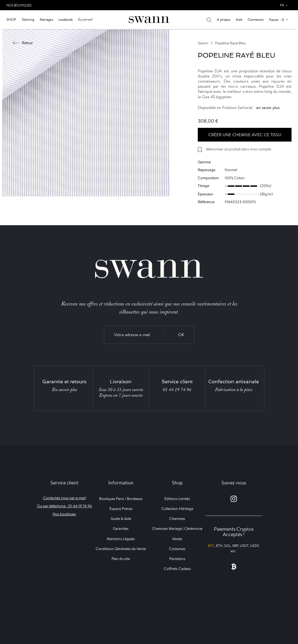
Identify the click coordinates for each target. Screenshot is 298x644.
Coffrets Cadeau (177, 569)
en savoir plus (268, 108)
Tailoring (28, 20)
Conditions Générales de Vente (121, 549)
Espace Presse (121, 509)
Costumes (177, 549)
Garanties (121, 529)
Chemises (177, 519)
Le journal (85, 20)
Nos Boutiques (19, 5)
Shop (11, 20)
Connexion (256, 20)
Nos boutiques (64, 514)
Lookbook (66, 20)
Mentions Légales (121, 539)
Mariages (46, 20)
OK (181, 335)
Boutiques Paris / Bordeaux (121, 499)
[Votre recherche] (209, 20)
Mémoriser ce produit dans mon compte (238, 149)
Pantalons (177, 559)
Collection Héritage (177, 509)
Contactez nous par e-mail (64, 498)
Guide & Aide (121, 519)
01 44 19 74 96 (177, 390)
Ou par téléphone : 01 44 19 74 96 (64, 506)
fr (282, 5)
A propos (224, 20)
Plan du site (121, 559)
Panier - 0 (277, 20)
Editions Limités (177, 499)
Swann (203, 43)
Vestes (177, 539)
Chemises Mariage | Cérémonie (177, 529)
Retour (23, 43)
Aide (239, 20)
